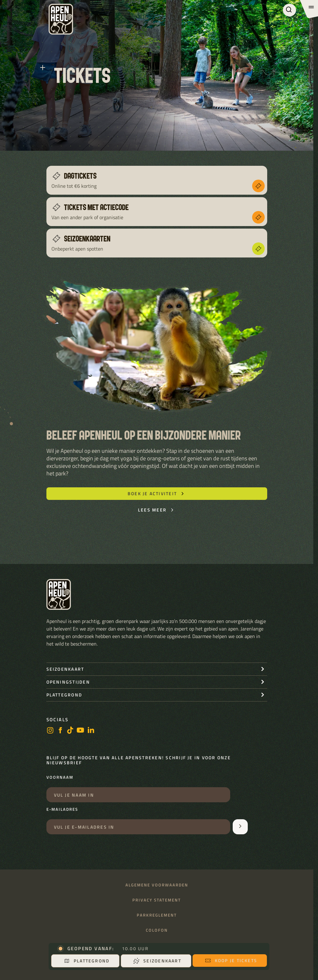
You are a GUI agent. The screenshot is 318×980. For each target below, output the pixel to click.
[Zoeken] (289, 10)
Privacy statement (157, 900)
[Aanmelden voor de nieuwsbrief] (240, 827)
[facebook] (60, 731)
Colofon (157, 930)
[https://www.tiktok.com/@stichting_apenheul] (70, 731)
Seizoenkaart (157, 961)
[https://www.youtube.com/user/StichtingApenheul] (81, 731)
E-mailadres (62, 809)
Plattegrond (87, 961)
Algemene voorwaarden (157, 885)
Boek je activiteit (157, 493)
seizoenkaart (65, 669)
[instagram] (50, 731)
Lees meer (157, 510)
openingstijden (68, 682)
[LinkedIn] (91, 731)
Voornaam (60, 777)
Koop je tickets (231, 960)
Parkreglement (157, 915)
